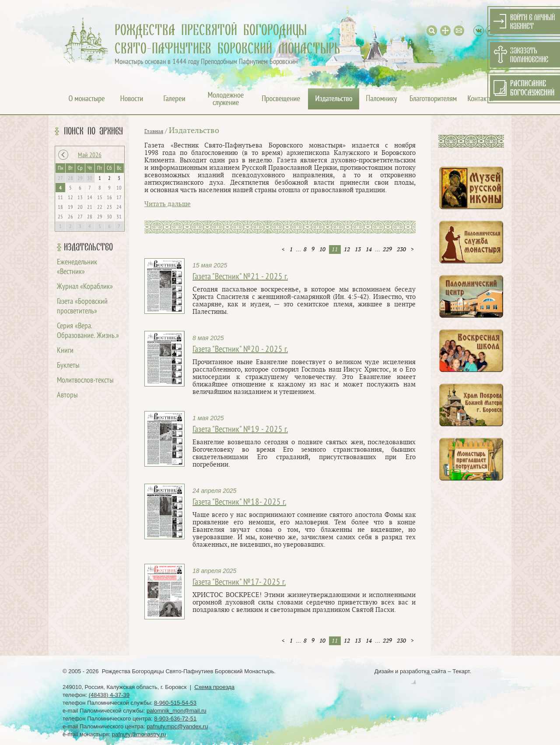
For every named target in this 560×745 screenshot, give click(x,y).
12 (347, 250)
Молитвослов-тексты (85, 381)
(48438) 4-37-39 (109, 695)
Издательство (88, 247)
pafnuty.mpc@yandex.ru (177, 726)
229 (387, 250)
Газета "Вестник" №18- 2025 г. (239, 503)
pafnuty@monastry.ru (139, 734)
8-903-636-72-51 (175, 719)
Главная (154, 131)
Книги (65, 351)
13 (358, 250)
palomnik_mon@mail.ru (177, 711)
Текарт (461, 671)
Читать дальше (168, 204)
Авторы (67, 395)
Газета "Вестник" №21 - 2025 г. (240, 277)
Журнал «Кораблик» (85, 287)
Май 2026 (90, 155)
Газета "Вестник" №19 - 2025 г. (240, 430)
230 (401, 250)
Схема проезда (214, 687)
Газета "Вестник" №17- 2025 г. (239, 583)
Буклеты (68, 366)
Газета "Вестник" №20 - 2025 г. (240, 350)
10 (322, 250)
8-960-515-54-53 (175, 703)
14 (369, 250)
